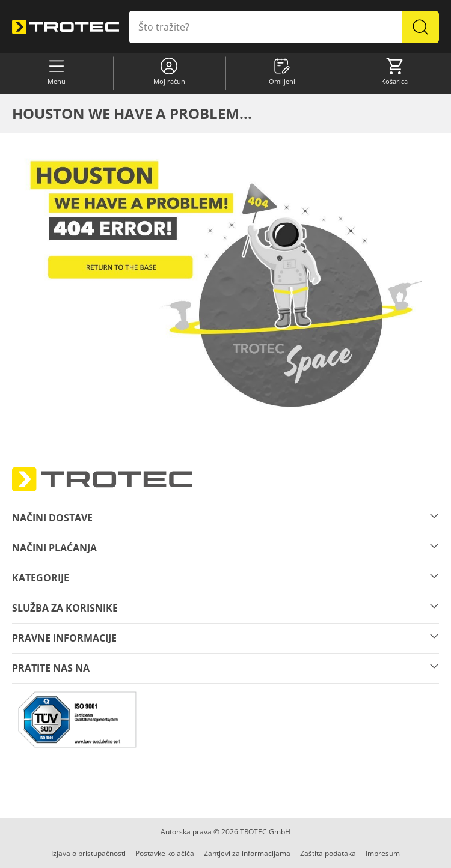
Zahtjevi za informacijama (247, 853)
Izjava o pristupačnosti (88, 853)
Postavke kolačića (165, 853)
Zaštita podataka (328, 853)
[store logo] (66, 27)
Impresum (383, 853)
